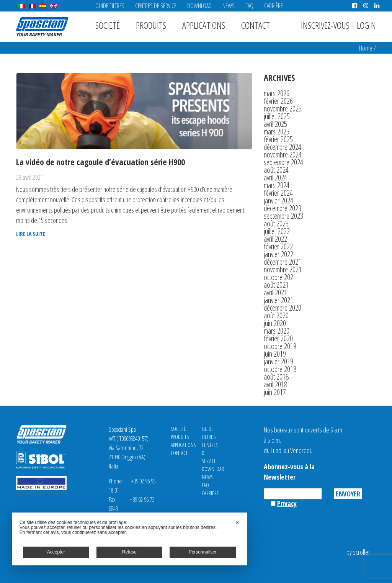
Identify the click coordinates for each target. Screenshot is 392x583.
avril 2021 (275, 292)
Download (199, 6)
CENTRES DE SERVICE (156, 6)
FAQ (249, 6)
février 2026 (278, 101)
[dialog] (129, 539)
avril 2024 (275, 178)
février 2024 (278, 193)
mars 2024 (277, 185)
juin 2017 (275, 392)
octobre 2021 (280, 277)
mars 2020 (277, 331)
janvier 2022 (278, 254)
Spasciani (42, 27)
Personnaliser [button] (203, 552)
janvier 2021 (278, 300)
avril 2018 (275, 384)
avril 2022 (275, 239)
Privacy (287, 503)
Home (366, 48)
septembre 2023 (283, 216)
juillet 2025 (277, 116)
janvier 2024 (278, 201)
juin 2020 (275, 323)
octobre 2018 (280, 369)
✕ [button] (237, 523)
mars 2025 (277, 132)
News (229, 6)
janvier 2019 (278, 361)
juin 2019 (275, 354)
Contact (256, 25)
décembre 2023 (283, 208)
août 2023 (276, 224)
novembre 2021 (283, 269)
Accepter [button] (56, 552)
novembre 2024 (283, 155)
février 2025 (278, 139)
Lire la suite (31, 234)
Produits (151, 25)
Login (366, 25)
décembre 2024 (283, 147)
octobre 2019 (280, 346)
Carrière (274, 6)
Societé (108, 25)
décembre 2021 (283, 262)
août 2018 (276, 377)
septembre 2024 (283, 162)
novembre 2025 (283, 109)
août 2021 (276, 285)
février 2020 (278, 338)
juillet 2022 (277, 231)
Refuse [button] (129, 552)
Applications (204, 25)
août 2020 (276, 315)
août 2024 (276, 170)
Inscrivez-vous (325, 25)
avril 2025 (275, 124)
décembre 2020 (283, 308)
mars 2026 (277, 93)
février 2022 (278, 246)
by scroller (358, 552)
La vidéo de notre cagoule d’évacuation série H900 (100, 162)
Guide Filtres (110, 6)
